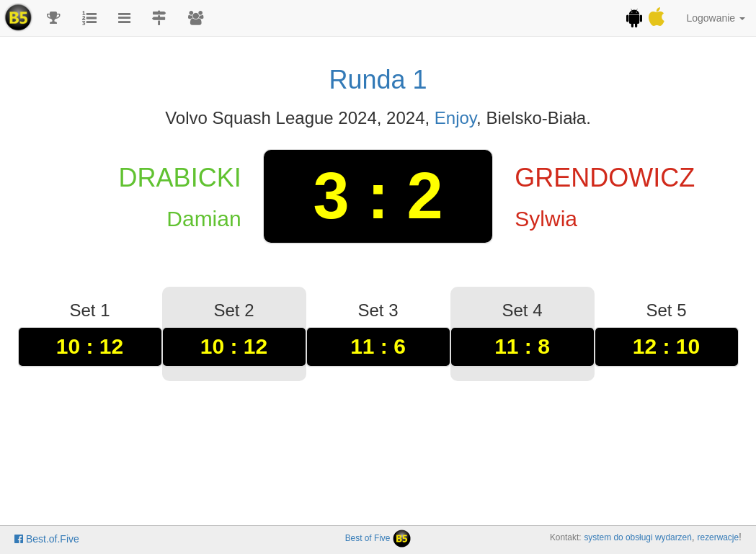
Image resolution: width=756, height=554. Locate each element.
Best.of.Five (47, 539)
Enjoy (455, 118)
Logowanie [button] (716, 18)
